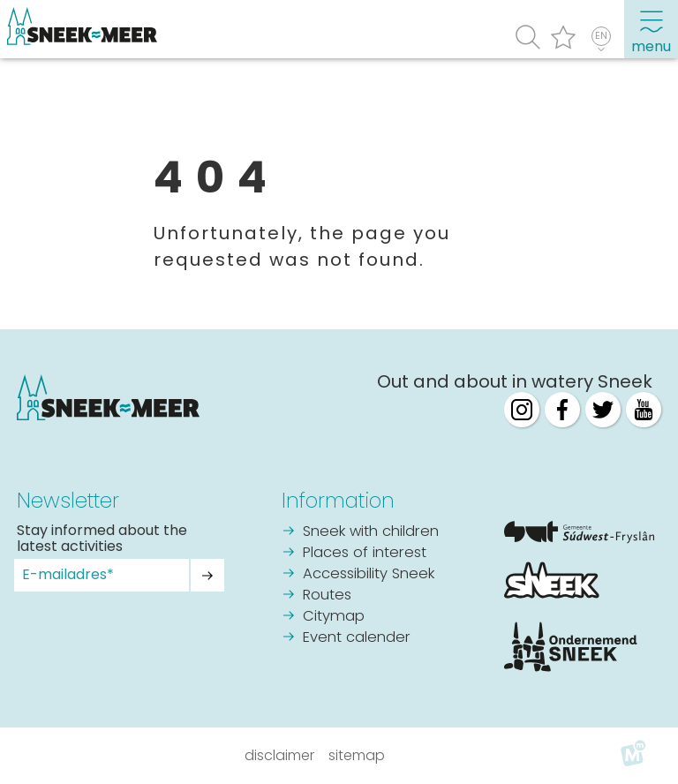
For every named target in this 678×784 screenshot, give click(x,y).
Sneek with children (371, 532)
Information (338, 501)
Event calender (357, 638)
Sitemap (357, 755)
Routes (327, 596)
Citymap (334, 617)
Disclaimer (279, 755)
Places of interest (365, 553)
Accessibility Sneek (369, 574)
